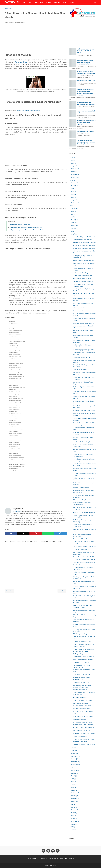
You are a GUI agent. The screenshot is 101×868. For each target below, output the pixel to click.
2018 (73, 157)
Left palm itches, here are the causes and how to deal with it (27, 230)
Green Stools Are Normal (80, 370)
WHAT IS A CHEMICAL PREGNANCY (83, 716)
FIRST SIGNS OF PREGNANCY (81, 675)
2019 (73, 180)
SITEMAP (71, 859)
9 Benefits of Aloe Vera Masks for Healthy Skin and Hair (26, 227)
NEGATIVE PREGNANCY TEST (81, 731)
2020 (73, 206)
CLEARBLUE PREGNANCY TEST (82, 706)
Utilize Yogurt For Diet (79, 308)
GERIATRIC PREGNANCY (80, 697)
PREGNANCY (39, 2)
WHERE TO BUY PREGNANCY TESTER (84, 739)
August (75, 166)
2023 (73, 767)
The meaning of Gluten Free (81, 539)
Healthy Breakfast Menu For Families (83, 261)
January (75, 208)
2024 (73, 804)
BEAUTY (48, 2)
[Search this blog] (95, 2)
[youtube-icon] (53, 851)
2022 (73, 228)
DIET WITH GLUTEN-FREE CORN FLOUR (84, 546)
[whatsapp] (48, 533)
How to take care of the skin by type (28, 111)
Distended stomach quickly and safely (84, 557)
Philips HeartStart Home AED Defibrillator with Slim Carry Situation (86, 51)
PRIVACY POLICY (54, 859)
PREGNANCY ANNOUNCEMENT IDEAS (84, 733)
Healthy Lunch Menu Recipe (81, 273)
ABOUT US (35, 859)
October (75, 172)
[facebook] (11, 533)
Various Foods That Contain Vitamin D (84, 245)
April (74, 189)
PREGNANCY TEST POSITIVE (81, 662)
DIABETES (57, 2)
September (76, 169)
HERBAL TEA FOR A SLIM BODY (82, 549)
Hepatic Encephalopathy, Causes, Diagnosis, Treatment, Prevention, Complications (86, 142)
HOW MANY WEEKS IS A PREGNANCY (84, 657)
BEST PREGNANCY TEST (80, 742)
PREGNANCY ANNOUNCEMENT (82, 682)
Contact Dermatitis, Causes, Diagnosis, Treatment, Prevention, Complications (85, 62)
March (74, 186)
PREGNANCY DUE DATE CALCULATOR (84, 745)
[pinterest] (36, 533)
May (74, 191)
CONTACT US (43, 859)
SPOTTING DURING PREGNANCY (82, 722)
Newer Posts (9, 591)
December (75, 177)
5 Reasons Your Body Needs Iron (82, 500)
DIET (31, 2)
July (73, 163)
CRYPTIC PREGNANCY (79, 719)
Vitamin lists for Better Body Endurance (84, 442)
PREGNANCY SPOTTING (80, 690)
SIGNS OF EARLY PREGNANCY (82, 709)
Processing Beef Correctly (80, 311)
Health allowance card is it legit (86, 81)
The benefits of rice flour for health (83, 276)
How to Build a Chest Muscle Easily (83, 281)
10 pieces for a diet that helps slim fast (84, 560)
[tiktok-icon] (58, 851)
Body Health (12, 2)
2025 (72, 827)
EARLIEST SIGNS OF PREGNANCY (83, 700)
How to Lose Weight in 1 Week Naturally (84, 237)
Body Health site (17, 512)
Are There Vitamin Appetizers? (81, 488)
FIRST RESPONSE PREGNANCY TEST (84, 660)
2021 (73, 217)
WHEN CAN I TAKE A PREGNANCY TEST (84, 728)
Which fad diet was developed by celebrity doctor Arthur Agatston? (87, 122)
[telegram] (60, 533)
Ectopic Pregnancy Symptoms (81, 634)
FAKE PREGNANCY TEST (80, 736)
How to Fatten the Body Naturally (82, 240)
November (75, 174)
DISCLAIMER (64, 859)
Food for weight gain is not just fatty (83, 350)
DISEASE (72, 2)
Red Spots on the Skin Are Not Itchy (20, 225)
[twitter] (23, 533)
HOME (29, 859)
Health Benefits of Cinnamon (86, 131)
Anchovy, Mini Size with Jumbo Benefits (84, 411)
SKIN (64, 2)
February (75, 183)
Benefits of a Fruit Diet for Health (82, 279)
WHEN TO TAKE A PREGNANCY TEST (83, 649)
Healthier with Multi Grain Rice (81, 357)
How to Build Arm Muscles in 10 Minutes (84, 243)
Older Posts (62, 591)
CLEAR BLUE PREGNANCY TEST (82, 641)
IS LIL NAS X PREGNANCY (80, 703)
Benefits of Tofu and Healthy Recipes (83, 323)
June (74, 160)
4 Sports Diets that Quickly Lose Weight (84, 512)
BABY (25, 2)
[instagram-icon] (48, 851)
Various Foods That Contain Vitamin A (84, 248)
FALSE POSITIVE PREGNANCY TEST (83, 725)
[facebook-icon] (43, 851)
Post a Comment (20, 22)
